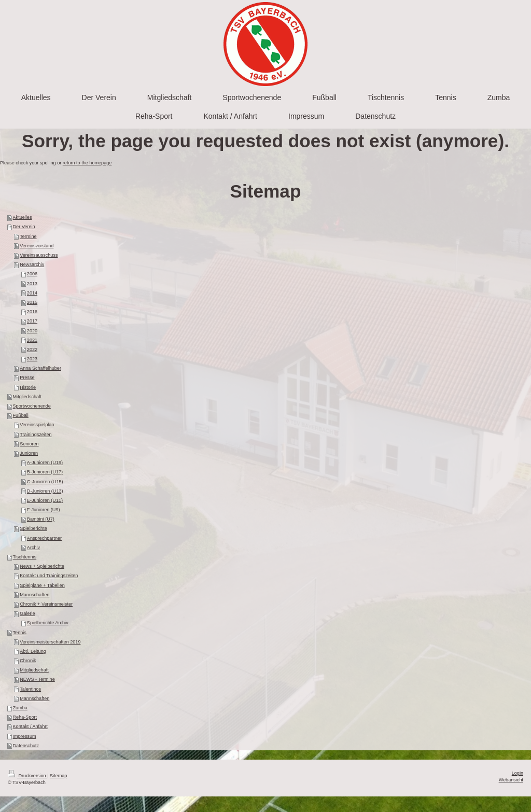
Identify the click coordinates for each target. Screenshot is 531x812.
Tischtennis (25, 557)
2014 (32, 293)
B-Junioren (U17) (45, 472)
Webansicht (511, 780)
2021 (32, 340)
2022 (32, 349)
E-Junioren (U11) (45, 500)
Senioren (29, 444)
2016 (32, 312)
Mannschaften (34, 595)
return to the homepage (87, 163)
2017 (32, 321)
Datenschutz (26, 746)
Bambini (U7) (41, 519)
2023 (32, 359)
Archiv (33, 548)
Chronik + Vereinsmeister (46, 604)
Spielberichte (33, 528)
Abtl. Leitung (33, 651)
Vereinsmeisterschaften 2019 (50, 642)
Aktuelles (23, 217)
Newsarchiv (32, 264)
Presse (27, 377)
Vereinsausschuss (39, 255)
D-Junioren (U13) (45, 491)
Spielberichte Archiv (48, 623)
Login (518, 773)
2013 (32, 284)
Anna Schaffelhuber (40, 368)
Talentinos (30, 689)
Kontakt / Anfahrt (30, 726)
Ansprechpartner (44, 538)
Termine (28, 236)
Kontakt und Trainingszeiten (49, 576)
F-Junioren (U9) (44, 510)
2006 (32, 274)
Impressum (25, 736)
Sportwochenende (32, 406)
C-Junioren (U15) (45, 482)
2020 (32, 331)
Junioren (29, 453)
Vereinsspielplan (37, 425)
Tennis (20, 633)
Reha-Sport (25, 717)
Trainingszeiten (36, 435)
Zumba (20, 708)
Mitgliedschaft (27, 397)
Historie (28, 387)
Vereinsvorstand (37, 246)
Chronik (28, 661)
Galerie (27, 613)
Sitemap (58, 776)
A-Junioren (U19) (45, 463)
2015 (32, 302)
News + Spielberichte (42, 566)
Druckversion (27, 776)
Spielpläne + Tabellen (42, 585)
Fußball (21, 415)
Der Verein (24, 227)
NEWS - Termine (37, 679)
